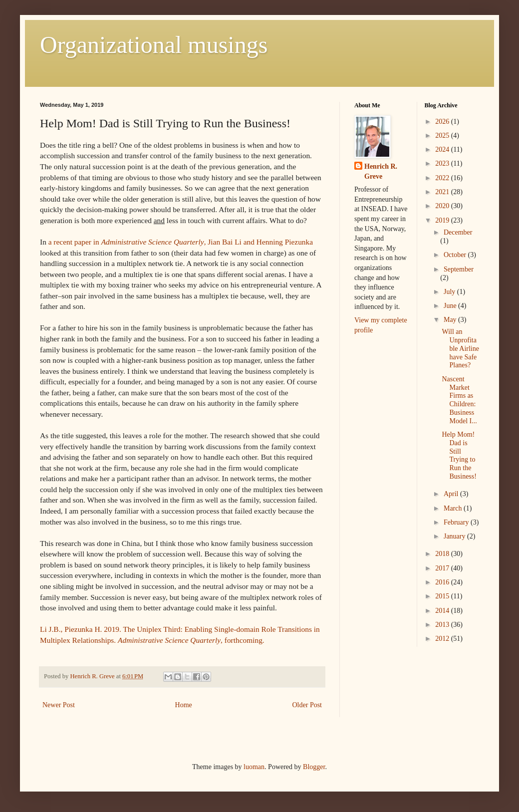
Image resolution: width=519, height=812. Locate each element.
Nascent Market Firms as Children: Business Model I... (459, 400)
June (451, 306)
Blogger (314, 767)
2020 (443, 206)
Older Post (307, 705)
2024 (443, 149)
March (454, 508)
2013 (443, 625)
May (451, 320)
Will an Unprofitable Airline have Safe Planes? (460, 348)
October (456, 255)
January (455, 536)
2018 (443, 554)
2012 (443, 639)
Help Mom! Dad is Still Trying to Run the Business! (459, 455)
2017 (443, 568)
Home (184, 705)
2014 (443, 611)
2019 (443, 220)
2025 (443, 135)
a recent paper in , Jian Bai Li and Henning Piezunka (181, 242)
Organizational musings (154, 45)
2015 (443, 596)
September (459, 269)
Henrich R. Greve (381, 171)
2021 (443, 192)
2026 (443, 122)
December (458, 232)
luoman (254, 767)
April (452, 494)
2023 (443, 163)
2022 (443, 178)
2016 (443, 582)
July (450, 292)
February (457, 522)
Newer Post (59, 705)
